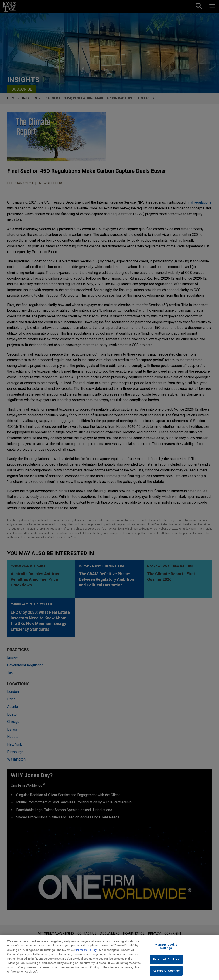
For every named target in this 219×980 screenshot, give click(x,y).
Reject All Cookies (166, 960)
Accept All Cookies (166, 972)
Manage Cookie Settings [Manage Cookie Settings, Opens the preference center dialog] (166, 947)
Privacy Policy (86, 951)
